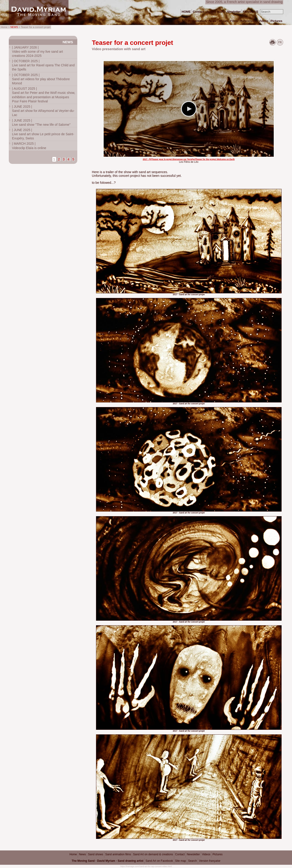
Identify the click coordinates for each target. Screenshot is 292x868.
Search (193, 861)
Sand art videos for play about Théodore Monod (41, 79)
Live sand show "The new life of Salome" (41, 123)
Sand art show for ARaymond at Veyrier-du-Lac (43, 111)
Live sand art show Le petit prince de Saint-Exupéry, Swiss (43, 134)
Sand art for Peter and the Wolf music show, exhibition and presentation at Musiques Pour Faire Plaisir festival (44, 95)
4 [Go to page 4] (68, 159)
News (68, 42)
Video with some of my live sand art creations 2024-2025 (37, 52)
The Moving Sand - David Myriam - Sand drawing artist (108, 861)
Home (73, 854)
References (248, 21)
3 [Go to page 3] (64, 159)
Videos (206, 854)
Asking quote (215, 12)
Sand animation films (118, 854)
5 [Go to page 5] (73, 159)
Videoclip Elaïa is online (29, 146)
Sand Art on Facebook (159, 861)
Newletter (234, 12)
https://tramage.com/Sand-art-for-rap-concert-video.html (146, 866)
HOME (186, 12)
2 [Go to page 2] (59, 159)
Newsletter (193, 854)
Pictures (217, 854)
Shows (223, 21)
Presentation (197, 21)
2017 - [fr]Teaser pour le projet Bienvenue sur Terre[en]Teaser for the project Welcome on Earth (189, 159)
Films (234, 21)
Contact (180, 854)
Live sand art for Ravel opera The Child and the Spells (43, 65)
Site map (181, 861)
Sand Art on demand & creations (153, 854)
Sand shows (95, 854)
